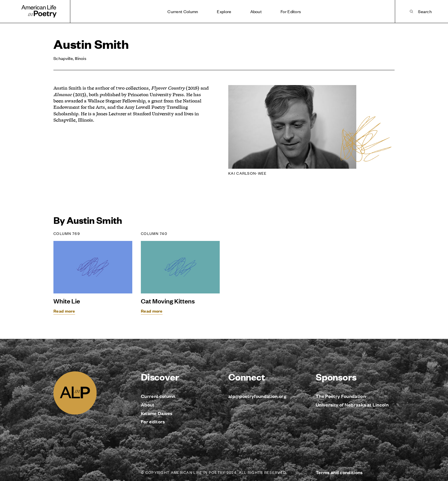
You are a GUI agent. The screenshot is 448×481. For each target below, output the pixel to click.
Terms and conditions (339, 472)
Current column (158, 396)
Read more (64, 311)
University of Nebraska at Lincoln (352, 405)
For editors (153, 421)
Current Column (183, 11)
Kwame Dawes (157, 413)
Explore (224, 11)
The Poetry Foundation (341, 396)
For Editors (291, 11)
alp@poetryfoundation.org (257, 396)
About (256, 11)
